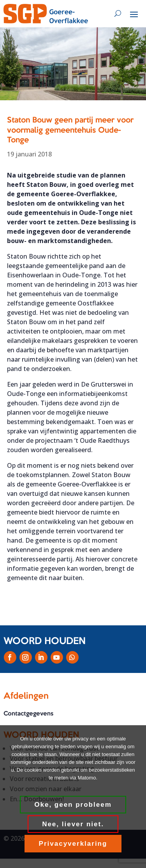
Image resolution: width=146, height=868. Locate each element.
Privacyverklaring (73, 844)
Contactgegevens (28, 714)
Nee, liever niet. (73, 824)
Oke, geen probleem (73, 805)
